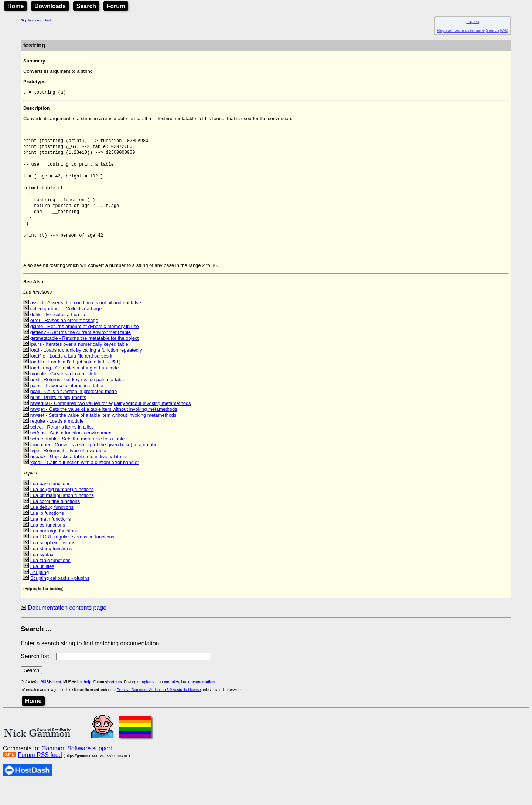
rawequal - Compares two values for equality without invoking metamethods (111, 425)
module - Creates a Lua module (64, 395)
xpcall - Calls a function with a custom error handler (85, 484)
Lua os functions (48, 547)
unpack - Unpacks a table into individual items (79, 478)
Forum (116, 6)
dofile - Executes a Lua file (58, 336)
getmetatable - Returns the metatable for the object (84, 360)
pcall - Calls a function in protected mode (74, 413)
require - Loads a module (57, 443)
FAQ (504, 30)
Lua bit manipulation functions (62, 517)
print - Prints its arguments (58, 419)
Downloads (50, 6)
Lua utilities (42, 588)
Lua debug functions (52, 529)
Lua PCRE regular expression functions (72, 559)
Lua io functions (47, 535)
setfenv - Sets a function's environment (72, 455)
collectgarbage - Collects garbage (66, 330)
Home (16, 6)
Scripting (40, 594)
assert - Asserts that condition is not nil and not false (86, 324)
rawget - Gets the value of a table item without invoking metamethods (104, 431)
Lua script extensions (53, 564)
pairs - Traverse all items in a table (67, 407)
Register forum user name (461, 30)
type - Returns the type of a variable (68, 472)
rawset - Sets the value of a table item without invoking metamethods (103, 437)
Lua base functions (50, 505)
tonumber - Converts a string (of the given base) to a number (95, 466)
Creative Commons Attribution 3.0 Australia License (159, 712)
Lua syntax (42, 576)
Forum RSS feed (40, 777)
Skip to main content (36, 20)
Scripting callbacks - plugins (60, 600)
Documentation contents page (67, 630)
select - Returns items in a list (62, 449)
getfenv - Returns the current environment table (81, 354)
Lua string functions (51, 570)
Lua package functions (54, 553)
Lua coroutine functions (55, 523)
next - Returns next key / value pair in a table (78, 401)
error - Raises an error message (64, 342)
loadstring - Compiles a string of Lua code (75, 390)
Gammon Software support (77, 770)
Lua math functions (51, 541)
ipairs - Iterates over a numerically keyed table (79, 366)
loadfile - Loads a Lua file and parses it (71, 378)
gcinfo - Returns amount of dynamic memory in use (85, 348)
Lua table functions (50, 582)
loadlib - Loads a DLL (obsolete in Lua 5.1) (76, 384)
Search (86, 6)
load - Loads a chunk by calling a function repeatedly (86, 372)
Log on (473, 21)
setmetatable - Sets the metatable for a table (78, 461)
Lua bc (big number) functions (62, 511)
